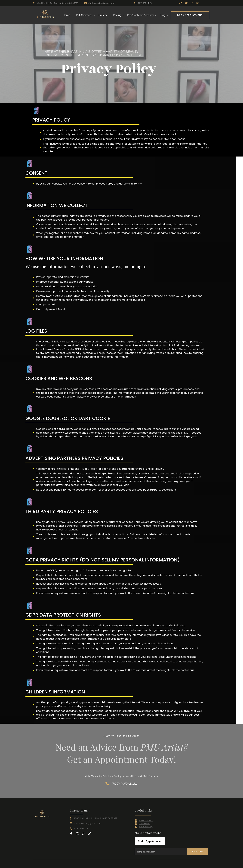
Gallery (103, 15)
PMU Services (85, 15)
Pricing (118, 15)
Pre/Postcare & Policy (141, 15)
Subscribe (198, 852)
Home (66, 15)
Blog (163, 15)
